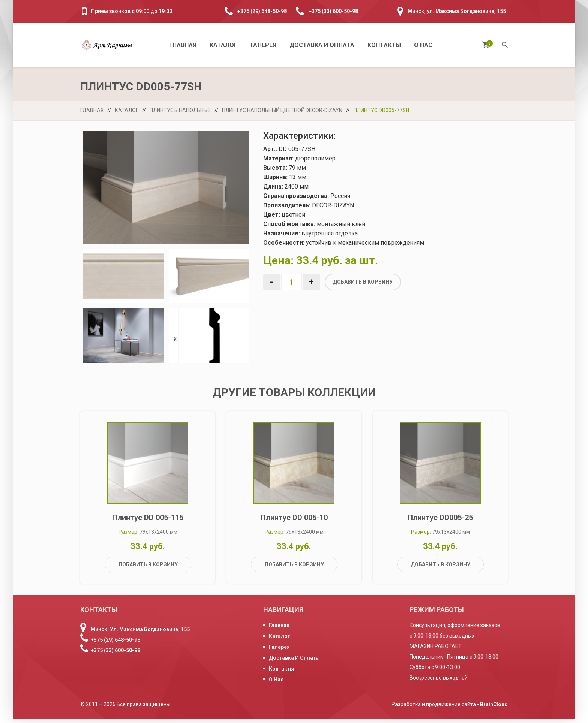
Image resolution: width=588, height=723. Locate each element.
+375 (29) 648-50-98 (262, 11)
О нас (423, 45)
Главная (183, 45)
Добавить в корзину (363, 282)
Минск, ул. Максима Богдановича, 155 (457, 11)
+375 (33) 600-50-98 (333, 11)
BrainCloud (494, 708)
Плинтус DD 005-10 (294, 522)
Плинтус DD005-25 (440, 522)
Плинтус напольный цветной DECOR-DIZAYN (282, 110)
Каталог (223, 45)
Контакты (384, 45)
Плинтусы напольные (180, 110)
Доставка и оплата (322, 45)
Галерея (263, 45)
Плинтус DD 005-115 (148, 522)
